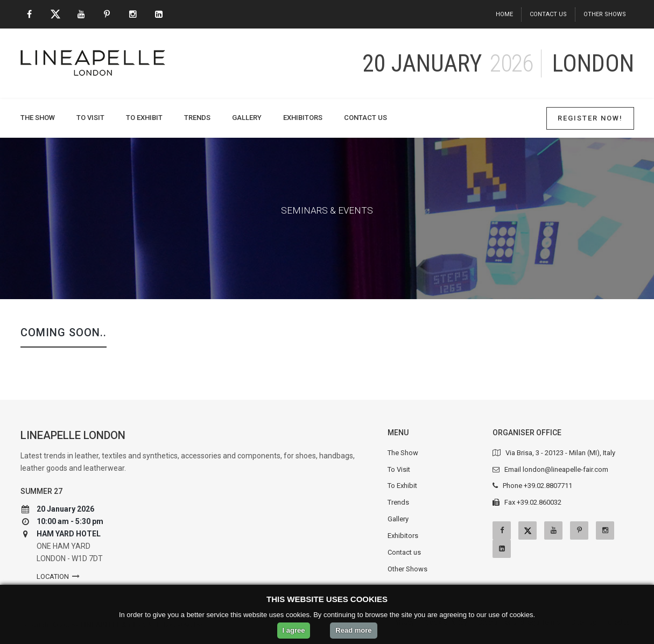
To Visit (90, 118)
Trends (197, 118)
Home (504, 14)
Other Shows (605, 14)
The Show (38, 118)
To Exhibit (144, 118)
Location (53, 576)
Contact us (548, 14)
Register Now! (590, 118)
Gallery (247, 118)
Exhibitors (303, 118)
